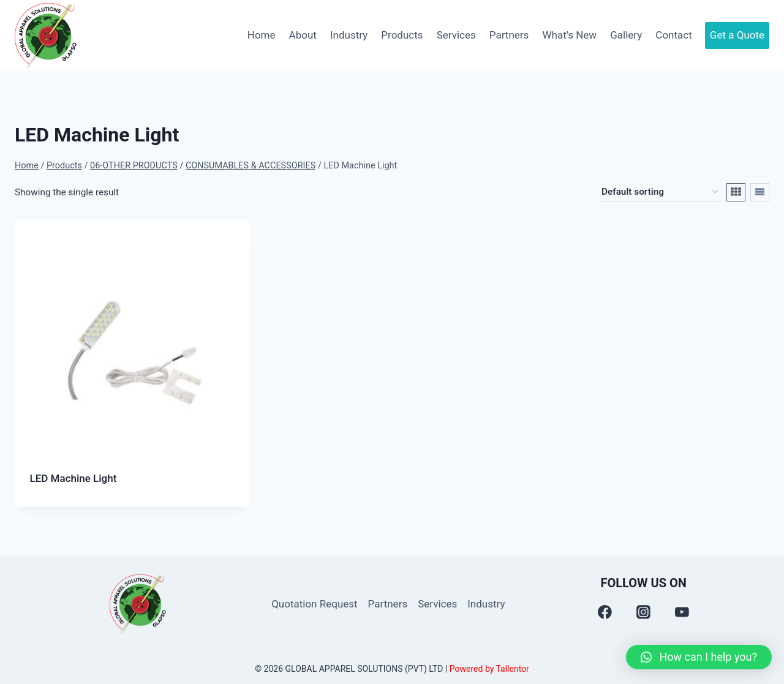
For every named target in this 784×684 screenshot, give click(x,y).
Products (402, 35)
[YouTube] (682, 612)
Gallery (626, 35)
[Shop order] (660, 192)
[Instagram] (644, 612)
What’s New (569, 35)
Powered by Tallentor (489, 669)
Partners (509, 35)
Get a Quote (737, 35)
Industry (349, 35)
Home (262, 35)
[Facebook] (605, 612)
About (303, 35)
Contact (673, 35)
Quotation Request (314, 604)
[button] (699, 657)
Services (456, 35)
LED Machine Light (73, 478)
